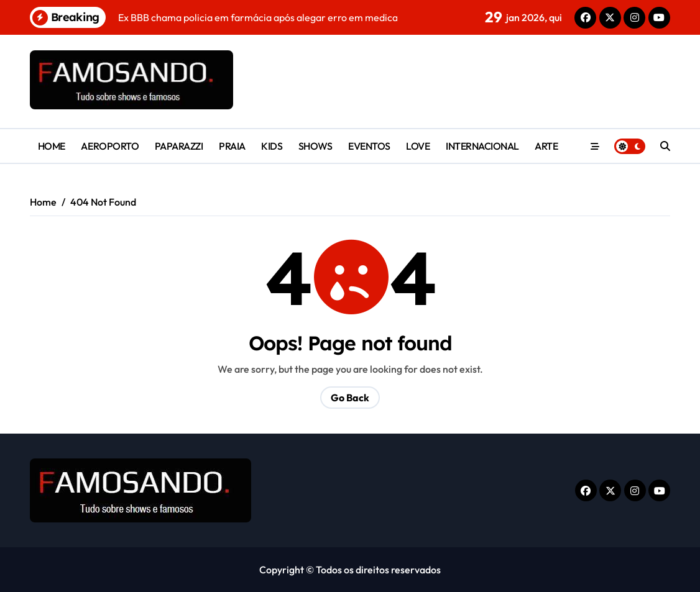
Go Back (350, 398)
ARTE (546, 146)
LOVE (418, 146)
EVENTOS (369, 146)
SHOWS (315, 146)
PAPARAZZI (179, 146)
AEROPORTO (110, 146)
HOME (52, 146)
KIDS (272, 146)
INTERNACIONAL (482, 146)
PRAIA (232, 146)
